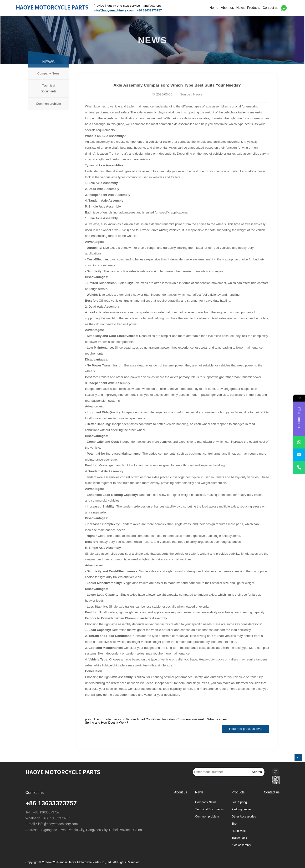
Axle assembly (241, 845)
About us (227, 8)
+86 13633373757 (149, 10)
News (241, 8)
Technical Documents (48, 96)
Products (254, 8)
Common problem (48, 111)
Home (214, 8)
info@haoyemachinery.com (113, 10)
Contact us (270, 8)
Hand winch (239, 831)
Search (257, 772)
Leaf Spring (239, 802)
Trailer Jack (239, 838)
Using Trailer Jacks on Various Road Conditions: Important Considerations (146, 719)
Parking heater (241, 809)
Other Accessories (244, 817)
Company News (48, 81)
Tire (234, 824)
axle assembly (122, 677)
